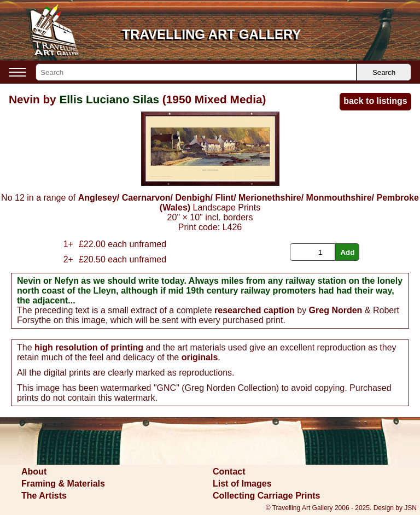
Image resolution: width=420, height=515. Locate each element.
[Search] (196, 72)
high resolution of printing (89, 347)
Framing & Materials (63, 484)
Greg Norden (336, 310)
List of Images (242, 484)
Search (384, 72)
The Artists (44, 496)
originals (200, 357)
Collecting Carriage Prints (267, 496)
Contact (229, 472)
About (34, 472)
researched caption (255, 310)
